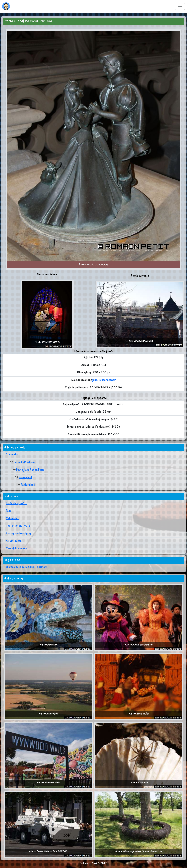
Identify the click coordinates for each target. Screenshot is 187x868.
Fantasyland (28, 485)
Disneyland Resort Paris (30, 470)
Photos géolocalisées (19, 534)
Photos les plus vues (18, 526)
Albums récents (15, 541)
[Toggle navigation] (180, 6)
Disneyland (25, 477)
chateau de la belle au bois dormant (26, 567)
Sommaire (12, 455)
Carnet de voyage (16, 549)
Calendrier (12, 519)
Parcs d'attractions (24, 462)
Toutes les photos (16, 503)
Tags (9, 511)
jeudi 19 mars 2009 (104, 380)
